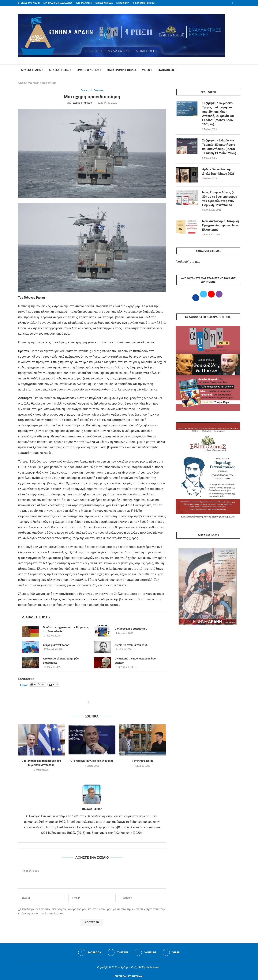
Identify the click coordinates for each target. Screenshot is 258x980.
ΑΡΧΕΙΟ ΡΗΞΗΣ (59, 70)
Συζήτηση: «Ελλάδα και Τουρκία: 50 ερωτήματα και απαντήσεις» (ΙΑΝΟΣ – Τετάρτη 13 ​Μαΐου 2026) (220, 147)
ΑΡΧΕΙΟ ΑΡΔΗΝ (31, 70)
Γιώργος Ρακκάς (82, 102)
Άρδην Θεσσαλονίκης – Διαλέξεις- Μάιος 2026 (218, 172)
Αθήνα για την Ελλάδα (56, 645)
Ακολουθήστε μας (188, 262)
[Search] (238, 70)
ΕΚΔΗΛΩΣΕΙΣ (166, 70)
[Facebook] (232, 3)
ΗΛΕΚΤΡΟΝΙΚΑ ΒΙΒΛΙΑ (122, 70)
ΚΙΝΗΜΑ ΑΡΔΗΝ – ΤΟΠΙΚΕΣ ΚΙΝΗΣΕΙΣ (94, 3)
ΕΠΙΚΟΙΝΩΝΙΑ (123, 3)
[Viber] (171, 952)
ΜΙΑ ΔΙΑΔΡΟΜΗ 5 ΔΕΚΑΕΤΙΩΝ (58, 3)
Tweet (24, 685)
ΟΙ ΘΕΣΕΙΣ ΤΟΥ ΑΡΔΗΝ (29, 3)
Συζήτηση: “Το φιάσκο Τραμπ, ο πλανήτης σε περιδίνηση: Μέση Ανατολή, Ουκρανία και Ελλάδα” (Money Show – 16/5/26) (219, 114)
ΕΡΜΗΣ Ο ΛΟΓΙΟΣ (88, 70)
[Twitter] (118, 952)
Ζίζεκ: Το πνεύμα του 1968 (131, 645)
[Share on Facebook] (88, 702)
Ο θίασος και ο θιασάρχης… (131, 629)
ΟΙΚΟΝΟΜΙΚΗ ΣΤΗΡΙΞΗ (144, 3)
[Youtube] (146, 952)
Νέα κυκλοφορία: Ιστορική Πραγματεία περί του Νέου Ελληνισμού (221, 226)
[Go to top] (129, 976)
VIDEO (146, 70)
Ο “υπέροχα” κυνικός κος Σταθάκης (92, 761)
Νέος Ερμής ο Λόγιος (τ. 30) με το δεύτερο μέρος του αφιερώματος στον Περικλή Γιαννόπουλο (220, 199)
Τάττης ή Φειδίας (143, 761)
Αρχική (22, 83)
